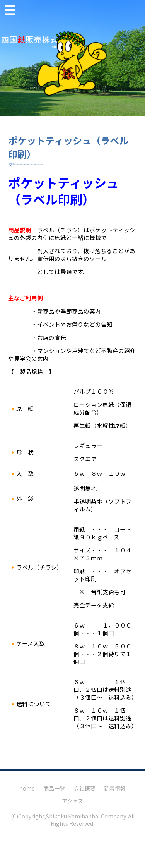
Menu (12, 11)
